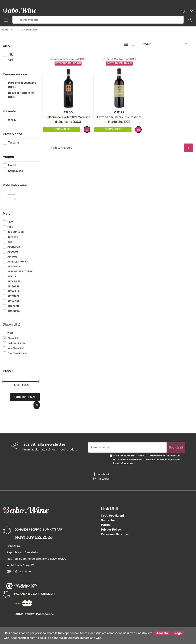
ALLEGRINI (13, 286)
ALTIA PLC (13, 301)
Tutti (10, 333)
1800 (10, 227)
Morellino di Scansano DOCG (68, 59)
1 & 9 (10, 222)
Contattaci (109, 520)
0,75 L (12, 120)
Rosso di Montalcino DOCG (119, 59)
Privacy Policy (111, 530)
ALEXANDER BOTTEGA (20, 272)
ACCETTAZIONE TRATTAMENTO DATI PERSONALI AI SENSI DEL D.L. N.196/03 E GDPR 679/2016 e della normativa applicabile (147, 459)
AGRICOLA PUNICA (18, 262)
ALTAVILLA (13, 291)
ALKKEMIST (14, 281)
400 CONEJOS (16, 232)
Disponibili (13, 338)
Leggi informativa (123, 463)
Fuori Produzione (17, 353)
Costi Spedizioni (112, 516)
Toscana (13, 143)
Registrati (176, 448)
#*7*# (12, 194)
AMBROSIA (14, 311)
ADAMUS (12, 257)
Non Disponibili (16, 348)
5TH (10, 242)
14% (11, 60)
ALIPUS (12, 276)
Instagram (102, 479)
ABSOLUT (13, 252)
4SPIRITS (13, 237)
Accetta (162, 633)
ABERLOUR (14, 247)
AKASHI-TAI (14, 267)
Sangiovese (15, 171)
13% (11, 55)
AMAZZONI (13, 306)
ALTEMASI (13, 296)
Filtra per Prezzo (25, 397)
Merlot (12, 165)
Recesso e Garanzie (115, 534)
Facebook (101, 474)
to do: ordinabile (17, 343)
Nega (178, 633)
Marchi (106, 525)
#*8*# (12, 199)
